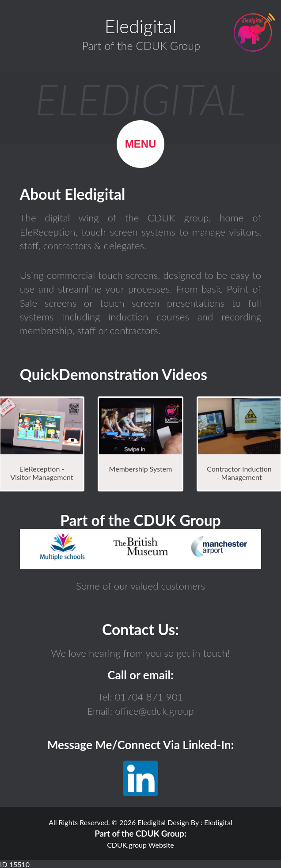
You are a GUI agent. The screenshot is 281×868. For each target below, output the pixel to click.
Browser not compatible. (140, 549)
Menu (141, 144)
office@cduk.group (153, 711)
